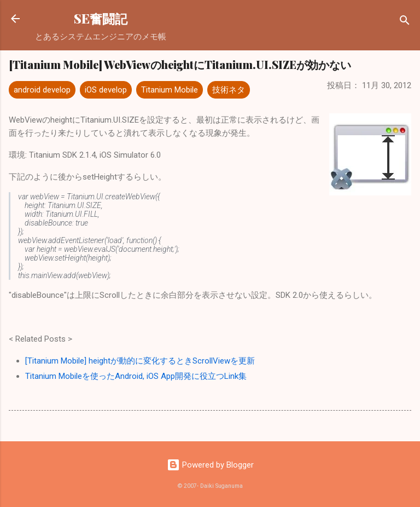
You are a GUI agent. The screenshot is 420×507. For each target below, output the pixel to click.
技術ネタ (229, 90)
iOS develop (106, 90)
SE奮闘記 (101, 18)
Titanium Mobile (170, 90)
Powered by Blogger (210, 465)
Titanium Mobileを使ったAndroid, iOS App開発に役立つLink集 (136, 376)
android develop (42, 90)
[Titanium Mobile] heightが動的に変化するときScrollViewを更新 (140, 361)
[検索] (405, 22)
